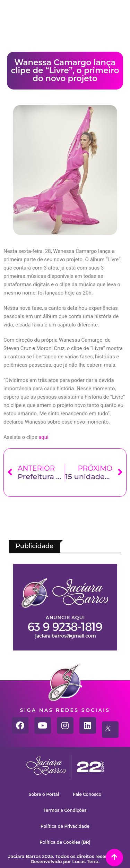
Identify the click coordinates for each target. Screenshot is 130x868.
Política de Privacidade (65, 826)
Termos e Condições (65, 810)
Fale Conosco (87, 794)
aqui (44, 437)
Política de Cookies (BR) (65, 842)
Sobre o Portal (44, 794)
